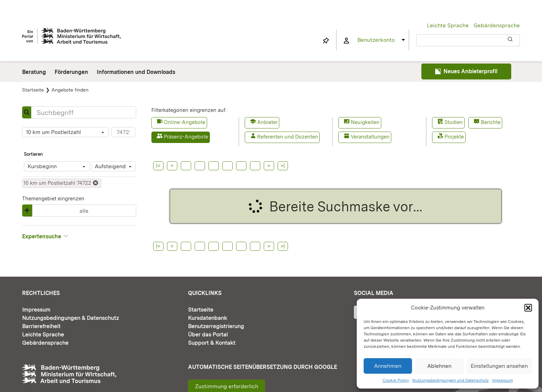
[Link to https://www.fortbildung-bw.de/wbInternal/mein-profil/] (346, 41)
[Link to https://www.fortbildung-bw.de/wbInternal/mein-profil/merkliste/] (326, 41)
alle (84, 211)
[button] (528, 308)
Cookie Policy (396, 380)
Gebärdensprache (497, 25)
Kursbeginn (58, 167)
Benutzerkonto (376, 40)
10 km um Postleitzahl (66, 133)
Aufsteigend (114, 167)
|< (158, 166)
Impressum (503, 380)
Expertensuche (45, 236)
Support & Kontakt (212, 343)
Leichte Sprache (448, 25)
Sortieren (33, 154)
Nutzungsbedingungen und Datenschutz (451, 380)
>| (283, 166)
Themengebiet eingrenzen (53, 199)
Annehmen (388, 366)
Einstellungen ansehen (499, 366)
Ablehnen (439, 366)
